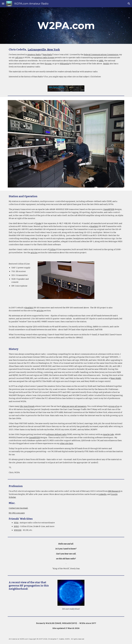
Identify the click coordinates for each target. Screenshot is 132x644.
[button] (3, 4)
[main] (66, 26)
